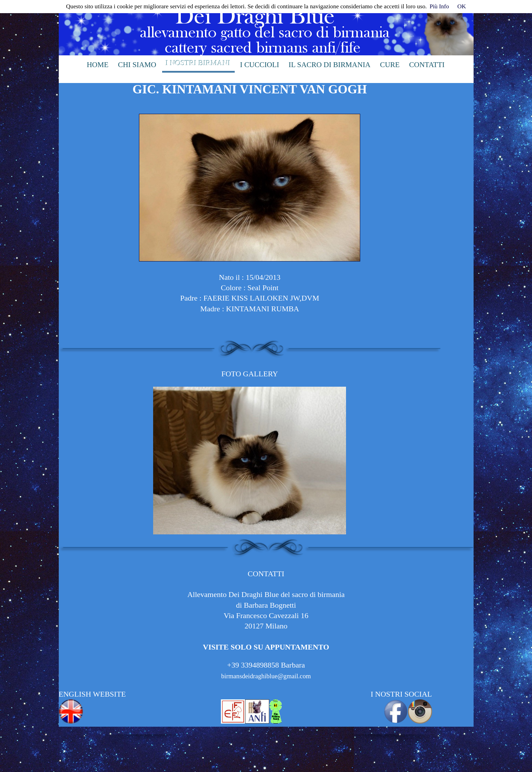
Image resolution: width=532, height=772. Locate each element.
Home (98, 65)
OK (462, 6)
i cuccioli (259, 65)
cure (390, 65)
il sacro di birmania (330, 65)
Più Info (439, 6)
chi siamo (137, 65)
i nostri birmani (198, 63)
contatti (427, 65)
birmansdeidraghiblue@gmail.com (266, 676)
